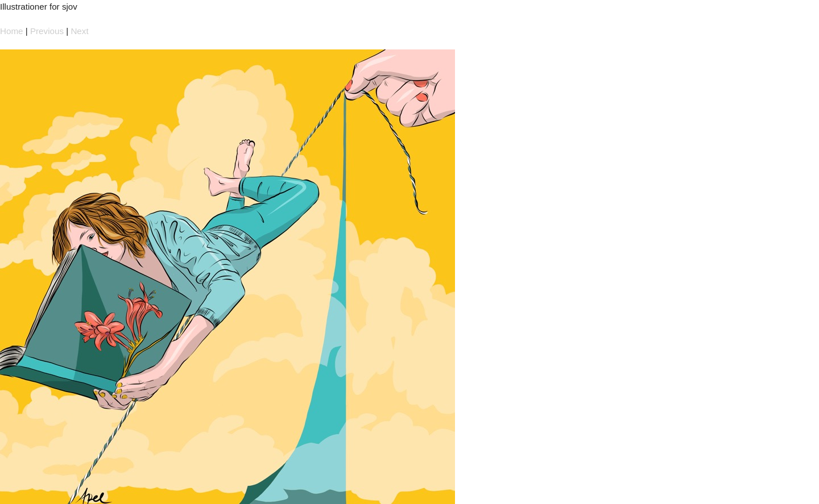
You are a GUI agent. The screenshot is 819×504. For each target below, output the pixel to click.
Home (12, 31)
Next (79, 31)
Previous (47, 31)
